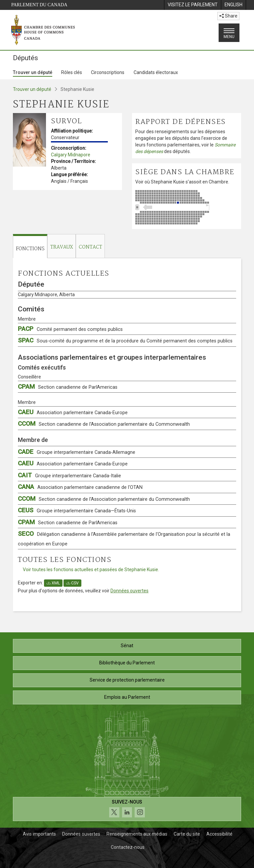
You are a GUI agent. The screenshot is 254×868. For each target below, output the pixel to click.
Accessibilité (219, 834)
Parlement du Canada (39, 5)
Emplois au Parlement (127, 697)
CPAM (68, 387)
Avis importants (39, 834)
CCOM (104, 424)
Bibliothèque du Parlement (127, 663)
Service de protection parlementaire (127, 680)
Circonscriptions (108, 72)
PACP (70, 329)
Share (228, 16)
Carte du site (187, 834)
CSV (72, 583)
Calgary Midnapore (71, 155)
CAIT (69, 475)
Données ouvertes (129, 591)
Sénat (127, 646)
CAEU (73, 412)
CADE (77, 452)
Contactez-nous (128, 847)
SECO (124, 538)
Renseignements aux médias (137, 834)
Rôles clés (72, 72)
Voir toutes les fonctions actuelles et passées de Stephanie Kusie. (91, 570)
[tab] (30, 246)
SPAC (125, 340)
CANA (80, 487)
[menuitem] (192, 5)
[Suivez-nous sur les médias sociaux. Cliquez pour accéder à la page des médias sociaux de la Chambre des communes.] (127, 809)
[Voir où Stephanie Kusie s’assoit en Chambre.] (187, 207)
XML (53, 583)
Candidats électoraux (156, 72)
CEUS (77, 510)
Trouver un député (33, 72)
